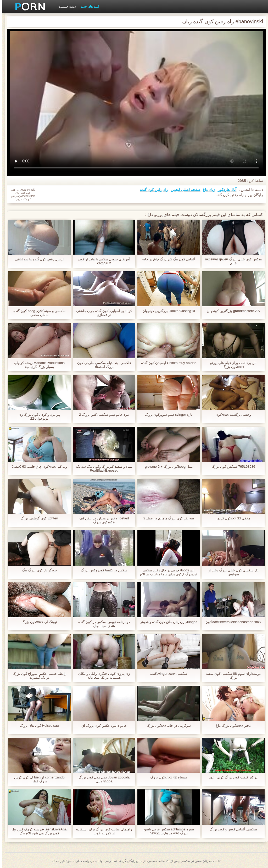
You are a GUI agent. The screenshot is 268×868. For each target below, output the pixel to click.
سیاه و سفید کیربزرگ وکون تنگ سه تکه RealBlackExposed (102, 468)
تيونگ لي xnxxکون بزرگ (37, 622)
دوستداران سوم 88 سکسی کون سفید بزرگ (231, 676)
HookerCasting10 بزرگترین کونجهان (166, 311)
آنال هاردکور (225, 190)
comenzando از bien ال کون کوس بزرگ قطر (37, 779)
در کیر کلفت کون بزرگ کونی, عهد (231, 777)
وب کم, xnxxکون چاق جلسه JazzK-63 (37, 467)
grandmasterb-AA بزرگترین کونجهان (231, 311)
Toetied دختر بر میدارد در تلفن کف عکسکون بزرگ (102, 520)
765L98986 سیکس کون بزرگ (231, 467)
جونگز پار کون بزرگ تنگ (37, 570)
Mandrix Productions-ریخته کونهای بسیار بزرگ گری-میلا (37, 365)
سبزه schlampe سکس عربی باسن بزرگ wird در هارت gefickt (166, 831)
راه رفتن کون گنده (152, 190)
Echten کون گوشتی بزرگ (37, 518)
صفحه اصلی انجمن (183, 190)
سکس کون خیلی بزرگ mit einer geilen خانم (231, 261)
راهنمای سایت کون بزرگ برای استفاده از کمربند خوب (102, 831)
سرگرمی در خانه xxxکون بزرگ (166, 726)
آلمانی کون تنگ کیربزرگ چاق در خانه (166, 259)
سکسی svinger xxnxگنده (166, 674)
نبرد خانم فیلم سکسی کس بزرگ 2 (102, 415)
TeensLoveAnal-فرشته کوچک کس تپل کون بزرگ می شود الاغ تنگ (37, 831)
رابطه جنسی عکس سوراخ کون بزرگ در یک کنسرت (37, 676)
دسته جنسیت (65, 7)
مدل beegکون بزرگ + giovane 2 (166, 467)
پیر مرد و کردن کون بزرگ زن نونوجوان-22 (37, 417)
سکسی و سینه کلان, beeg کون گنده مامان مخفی (37, 313)
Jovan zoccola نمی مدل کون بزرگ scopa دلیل (102, 779)
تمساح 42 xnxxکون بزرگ (166, 777)
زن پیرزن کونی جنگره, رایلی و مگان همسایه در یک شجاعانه (102, 676)
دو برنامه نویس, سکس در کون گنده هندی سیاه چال (102, 624)
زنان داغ (207, 190)
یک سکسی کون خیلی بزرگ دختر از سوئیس (231, 572)
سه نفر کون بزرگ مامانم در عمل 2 (166, 518)
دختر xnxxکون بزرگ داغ (231, 726)
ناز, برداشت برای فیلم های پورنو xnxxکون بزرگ (231, 365)
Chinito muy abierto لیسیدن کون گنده (166, 363)
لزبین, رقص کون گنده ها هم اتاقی (37, 259)
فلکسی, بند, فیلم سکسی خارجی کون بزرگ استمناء (102, 365)
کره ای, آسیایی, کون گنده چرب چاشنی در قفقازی (102, 313)
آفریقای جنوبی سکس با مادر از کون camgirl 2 (102, 261)
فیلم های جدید (88, 7)
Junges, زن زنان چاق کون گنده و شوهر (166, 622)
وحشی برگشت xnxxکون (231, 415)
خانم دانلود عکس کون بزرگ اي (102, 726)
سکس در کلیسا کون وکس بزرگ (102, 570)
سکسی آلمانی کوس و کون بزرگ (231, 829)
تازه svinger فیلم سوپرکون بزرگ (166, 415)
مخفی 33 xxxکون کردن (231, 518)
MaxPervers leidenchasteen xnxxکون (231, 622)
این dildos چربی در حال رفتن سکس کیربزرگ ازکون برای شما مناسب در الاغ (166, 572)
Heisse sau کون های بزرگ (37, 726)
